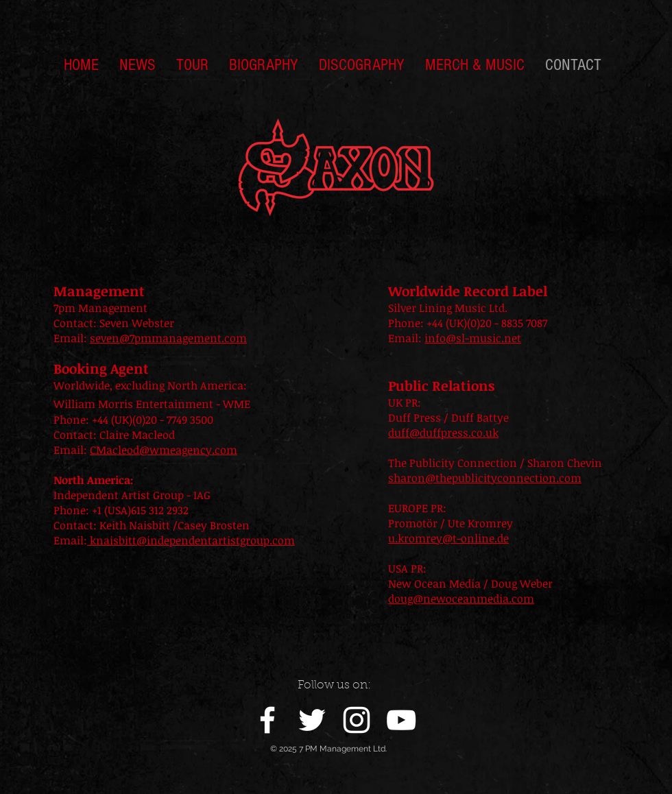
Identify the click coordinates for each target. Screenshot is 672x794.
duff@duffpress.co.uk (443, 433)
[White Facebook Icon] (267, 720)
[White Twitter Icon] (312, 720)
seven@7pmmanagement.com (168, 338)
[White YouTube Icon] (401, 720)
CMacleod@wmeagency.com (164, 450)
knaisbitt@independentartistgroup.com (191, 540)
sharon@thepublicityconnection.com (485, 478)
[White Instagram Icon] (357, 720)
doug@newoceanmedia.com (461, 599)
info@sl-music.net (473, 338)
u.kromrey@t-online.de (448, 538)
